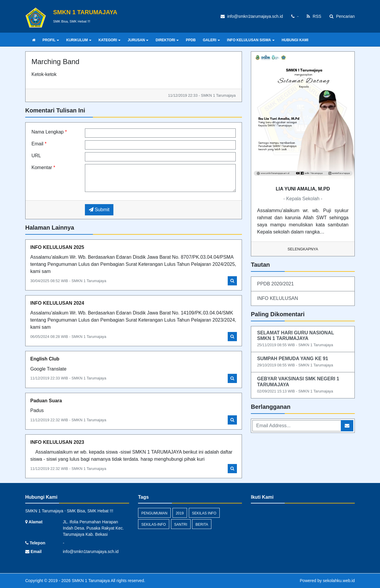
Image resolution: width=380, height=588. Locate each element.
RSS (314, 16)
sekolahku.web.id (339, 581)
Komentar (43, 167)
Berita (202, 525)
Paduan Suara (46, 401)
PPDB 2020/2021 (275, 284)
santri (181, 525)
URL (36, 156)
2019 (180, 513)
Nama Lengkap (49, 132)
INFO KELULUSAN (278, 298)
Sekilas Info (204, 513)
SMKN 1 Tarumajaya (90, 581)
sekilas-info (154, 525)
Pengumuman (154, 513)
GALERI (211, 40)
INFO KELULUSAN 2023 (57, 442)
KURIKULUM (79, 40)
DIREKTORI (167, 40)
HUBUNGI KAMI (295, 40)
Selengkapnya (303, 249)
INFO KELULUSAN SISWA (251, 40)
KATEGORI (110, 40)
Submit (99, 210)
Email (39, 144)
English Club (45, 359)
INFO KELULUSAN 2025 (57, 247)
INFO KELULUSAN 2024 (57, 303)
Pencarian (342, 16)
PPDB (191, 40)
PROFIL (51, 40)
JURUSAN (138, 40)
